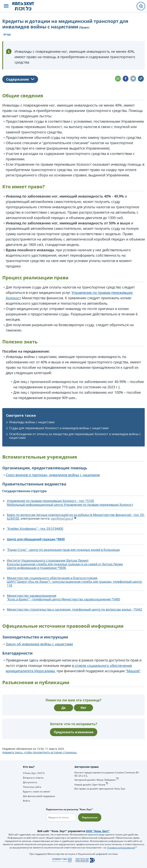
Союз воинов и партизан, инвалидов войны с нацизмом (53, 475)
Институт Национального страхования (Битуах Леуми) (48, 560)
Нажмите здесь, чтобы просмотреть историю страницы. (40, 752)
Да (64, 708)
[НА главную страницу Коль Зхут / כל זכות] (26, 6)
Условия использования (121, 848)
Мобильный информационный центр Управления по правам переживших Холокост (70, 505)
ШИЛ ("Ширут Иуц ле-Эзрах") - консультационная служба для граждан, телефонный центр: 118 (75, 583)
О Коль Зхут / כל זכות (34, 773)
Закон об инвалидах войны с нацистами (39, 644)
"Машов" (133, 671)
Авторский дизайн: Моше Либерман (95, 780)
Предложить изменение (74, 732)
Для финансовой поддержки (39, 796)
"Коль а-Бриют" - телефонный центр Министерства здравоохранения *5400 (63, 599)
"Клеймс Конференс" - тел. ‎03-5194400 (35, 529)
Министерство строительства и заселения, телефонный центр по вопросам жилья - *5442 (74, 609)
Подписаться (90, 817)
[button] (6, 6)
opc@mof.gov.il (62, 518)
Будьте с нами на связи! (37, 792)
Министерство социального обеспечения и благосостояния (52, 578)
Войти (27, 801)
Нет (83, 708)
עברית (7, 34)
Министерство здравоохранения (32, 596)
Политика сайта (32, 787)
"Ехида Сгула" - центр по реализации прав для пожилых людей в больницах (63, 550)
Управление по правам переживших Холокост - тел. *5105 (50, 501)
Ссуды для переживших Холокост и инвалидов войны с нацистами (59, 428)
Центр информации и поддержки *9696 (36, 568)
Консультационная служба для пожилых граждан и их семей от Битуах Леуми (65, 564)
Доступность (30, 782)
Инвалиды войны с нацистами (32, 422)
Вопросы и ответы (33, 778)
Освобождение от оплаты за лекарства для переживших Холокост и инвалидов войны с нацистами (75, 436)
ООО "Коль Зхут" (98, 831)
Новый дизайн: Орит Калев (90, 785)
